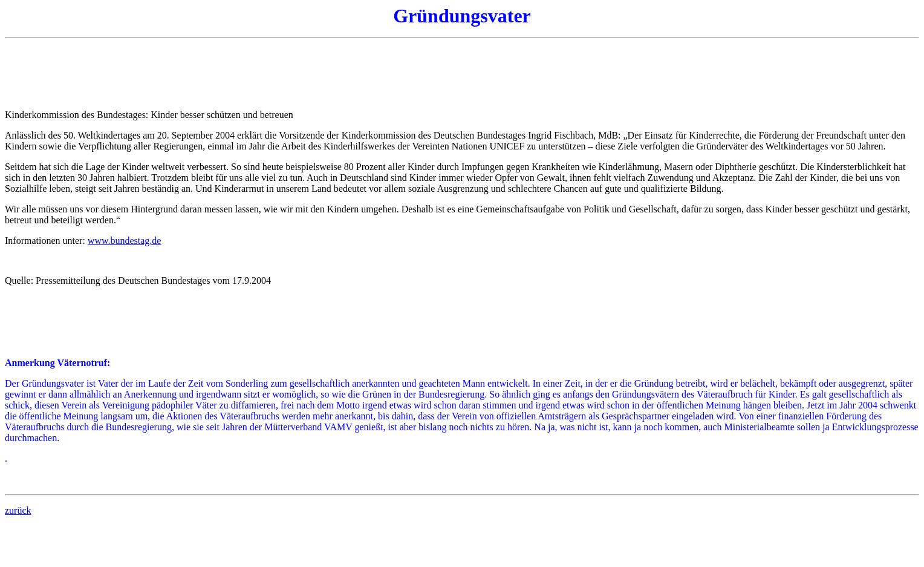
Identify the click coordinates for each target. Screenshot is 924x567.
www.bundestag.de (125, 241)
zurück (18, 510)
